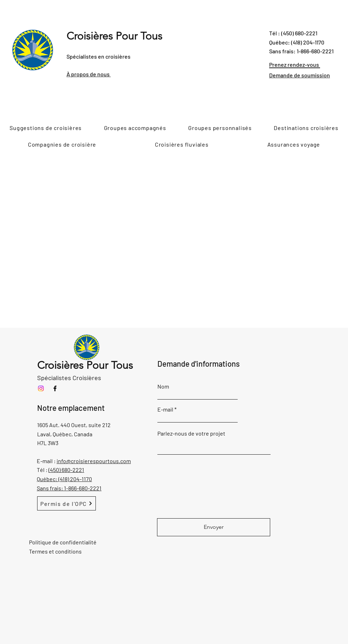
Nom (163, 386)
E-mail (165, 409)
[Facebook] (55, 388)
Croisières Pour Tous (114, 36)
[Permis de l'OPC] (66, 503)
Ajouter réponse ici (275, 380)
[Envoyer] (214, 527)
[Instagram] (41, 388)
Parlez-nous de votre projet (191, 433)
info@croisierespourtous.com (94, 461)
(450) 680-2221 (66, 470)
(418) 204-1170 (75, 479)
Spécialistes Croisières (69, 378)
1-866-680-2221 (83, 488)
